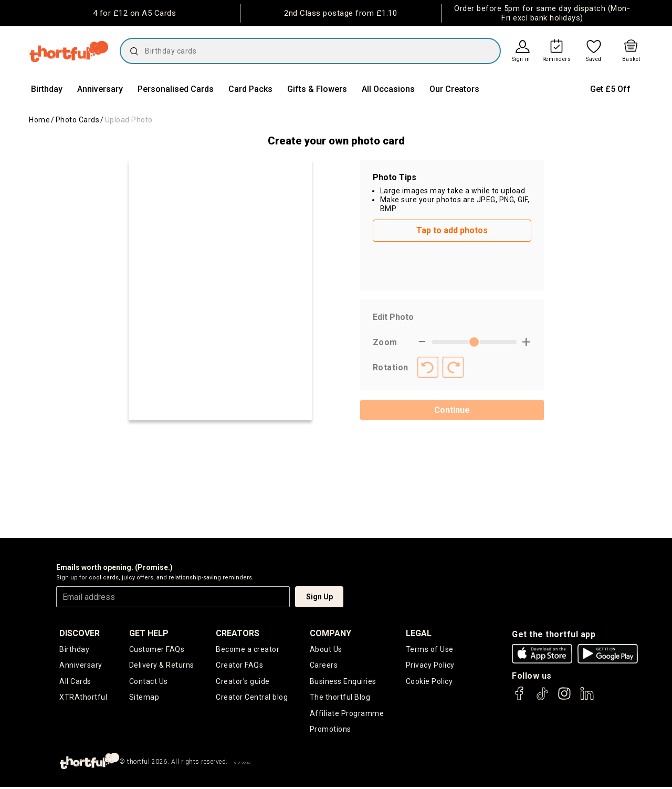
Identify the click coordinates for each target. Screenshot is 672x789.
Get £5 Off (610, 89)
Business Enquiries (343, 682)
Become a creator (248, 649)
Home (39, 120)
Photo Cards (78, 120)
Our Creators (454, 89)
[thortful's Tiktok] (542, 698)
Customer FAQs (157, 649)
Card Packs (250, 89)
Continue (452, 410)
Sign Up (319, 597)
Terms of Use (430, 649)
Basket (631, 59)
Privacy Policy (430, 666)
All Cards (75, 682)
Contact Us (149, 682)
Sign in (521, 59)
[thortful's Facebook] (520, 698)
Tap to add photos (452, 230)
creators (238, 633)
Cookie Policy (429, 682)
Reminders (557, 59)
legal (419, 633)
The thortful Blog (340, 698)
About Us (326, 649)
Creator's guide (243, 682)
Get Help (149, 633)
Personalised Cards (176, 89)
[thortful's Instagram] (564, 698)
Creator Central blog (252, 698)
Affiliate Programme (347, 714)
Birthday (47, 89)
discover (80, 633)
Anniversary (100, 89)
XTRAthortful (83, 698)
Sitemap (144, 698)
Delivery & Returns (162, 666)
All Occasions (388, 89)
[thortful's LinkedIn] (587, 698)
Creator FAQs (239, 666)
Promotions (330, 731)
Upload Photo (129, 120)
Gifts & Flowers (317, 89)
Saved (594, 59)
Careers (324, 666)
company (330, 633)
